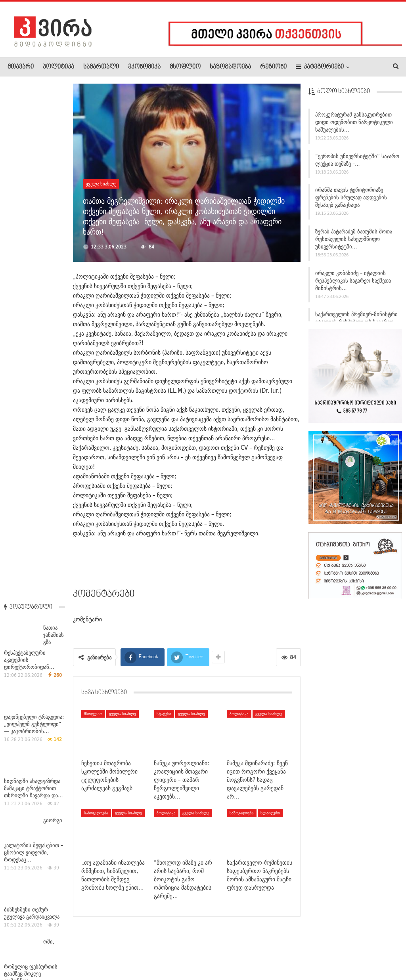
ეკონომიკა (144, 67)
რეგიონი (273, 67)
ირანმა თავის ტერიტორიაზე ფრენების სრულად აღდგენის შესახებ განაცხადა (351, 201)
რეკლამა (58, 950)
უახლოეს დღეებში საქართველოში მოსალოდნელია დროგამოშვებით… (27, 651)
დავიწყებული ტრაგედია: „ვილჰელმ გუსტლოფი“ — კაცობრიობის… (34, 209)
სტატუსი (164, 714)
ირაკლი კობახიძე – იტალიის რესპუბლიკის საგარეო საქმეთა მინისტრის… (353, 284)
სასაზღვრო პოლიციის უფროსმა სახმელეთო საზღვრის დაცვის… (31, 583)
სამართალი (101, 67)
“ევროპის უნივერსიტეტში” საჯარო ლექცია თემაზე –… (357, 163)
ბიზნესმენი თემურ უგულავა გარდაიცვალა (32, 398)
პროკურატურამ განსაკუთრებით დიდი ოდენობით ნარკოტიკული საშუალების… (354, 126)
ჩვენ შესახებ (21, 950)
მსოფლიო (185, 67)
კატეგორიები (320, 67)
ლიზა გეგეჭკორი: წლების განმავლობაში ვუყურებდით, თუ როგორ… (30, 710)
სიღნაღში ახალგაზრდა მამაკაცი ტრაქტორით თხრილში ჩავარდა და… (34, 273)
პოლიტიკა (58, 67)
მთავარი (21, 67)
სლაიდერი (270, 813)
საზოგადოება (230, 67)
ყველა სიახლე (101, 184)
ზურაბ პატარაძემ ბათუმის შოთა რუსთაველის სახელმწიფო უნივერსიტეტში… (354, 243)
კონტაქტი (91, 950)
